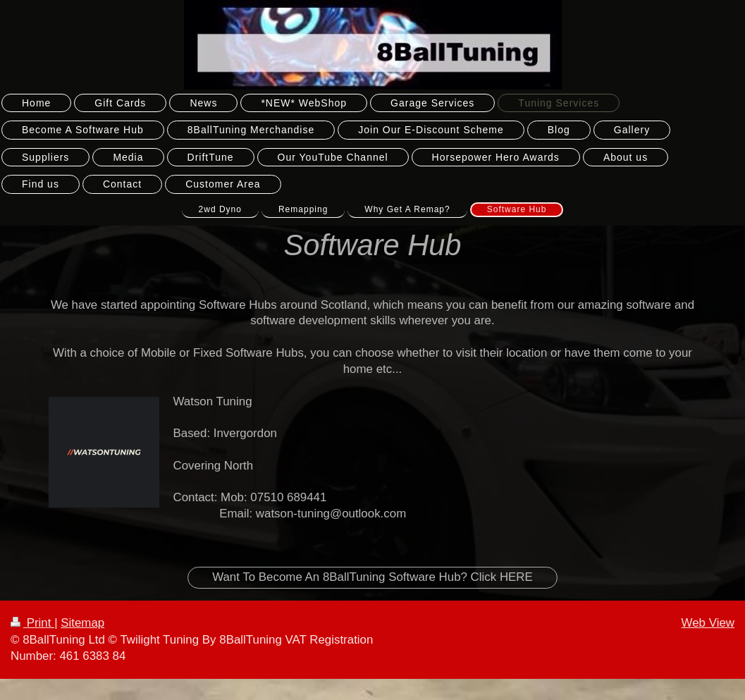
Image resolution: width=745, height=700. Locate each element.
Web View (708, 623)
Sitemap (82, 623)
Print (32, 623)
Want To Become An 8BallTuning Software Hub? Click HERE (372, 577)
